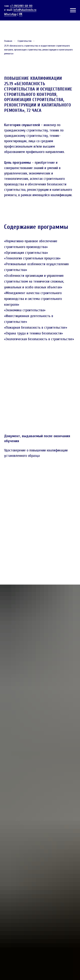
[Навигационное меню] (73, 10)
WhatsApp (10, 14)
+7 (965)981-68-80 (21, 6)
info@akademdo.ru (25, 10)
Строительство (24, 41)
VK (21, 14)
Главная (8, 41)
